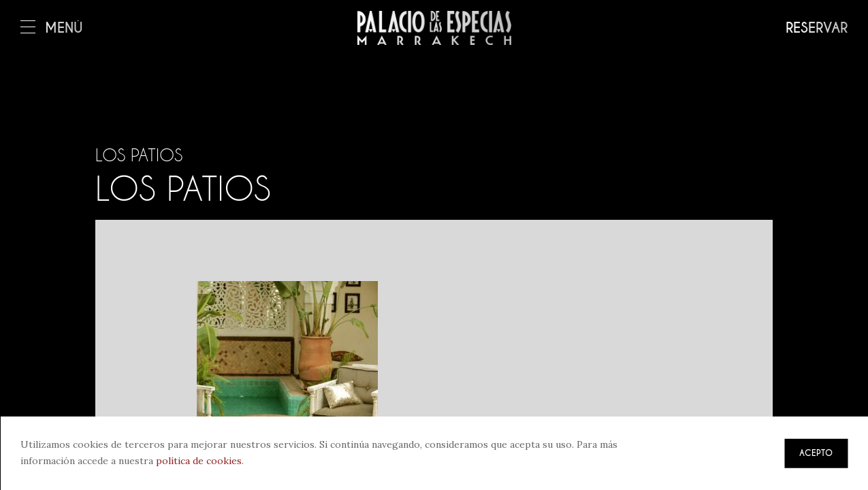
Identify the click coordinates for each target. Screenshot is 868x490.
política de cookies (199, 461)
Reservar (817, 28)
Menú (52, 28)
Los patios (139, 155)
